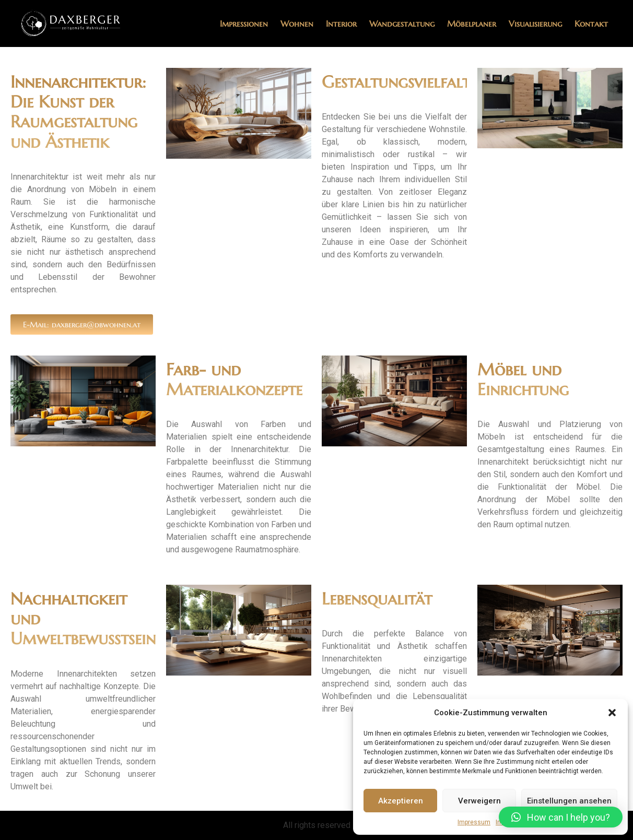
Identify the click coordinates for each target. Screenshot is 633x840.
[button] (612, 713)
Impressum (474, 822)
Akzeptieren (401, 801)
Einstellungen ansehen (569, 801)
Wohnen (297, 23)
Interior (341, 23)
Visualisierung (535, 23)
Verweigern (479, 801)
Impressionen (244, 23)
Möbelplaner (472, 23)
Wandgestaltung (402, 23)
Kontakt (591, 23)
